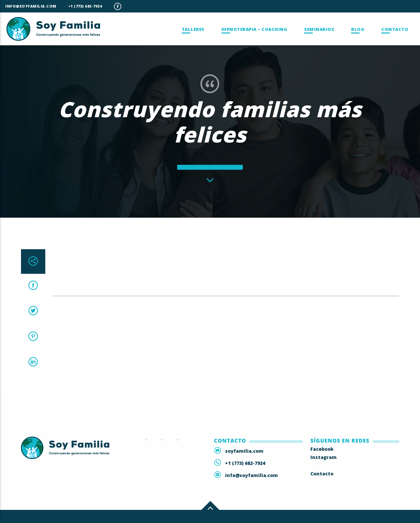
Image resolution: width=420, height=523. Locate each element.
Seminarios (319, 29)
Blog (358, 29)
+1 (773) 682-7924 (85, 6)
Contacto (395, 29)
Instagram (324, 457)
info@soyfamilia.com (31, 6)
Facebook (322, 449)
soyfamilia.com (244, 451)
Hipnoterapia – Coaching (254, 29)
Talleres (193, 29)
